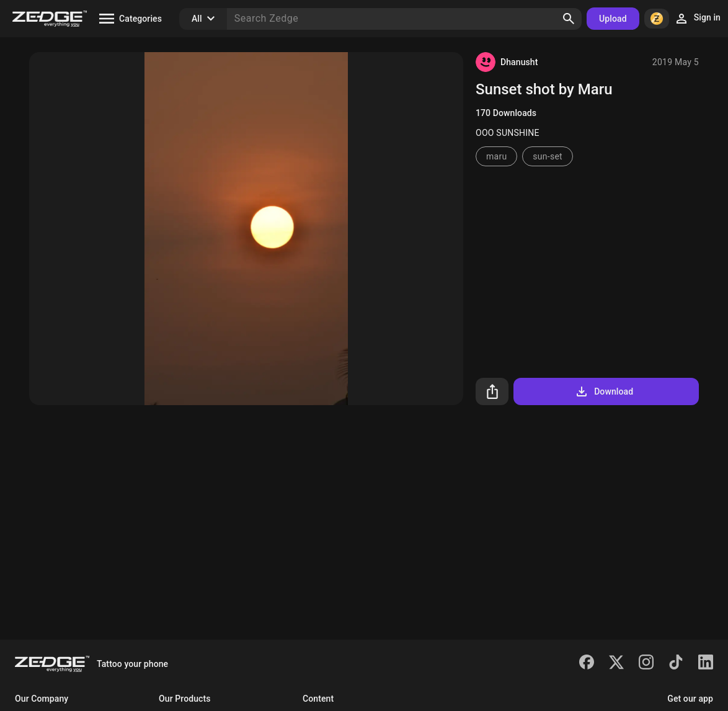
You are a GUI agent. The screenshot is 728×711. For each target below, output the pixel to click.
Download (604, 391)
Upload (613, 19)
